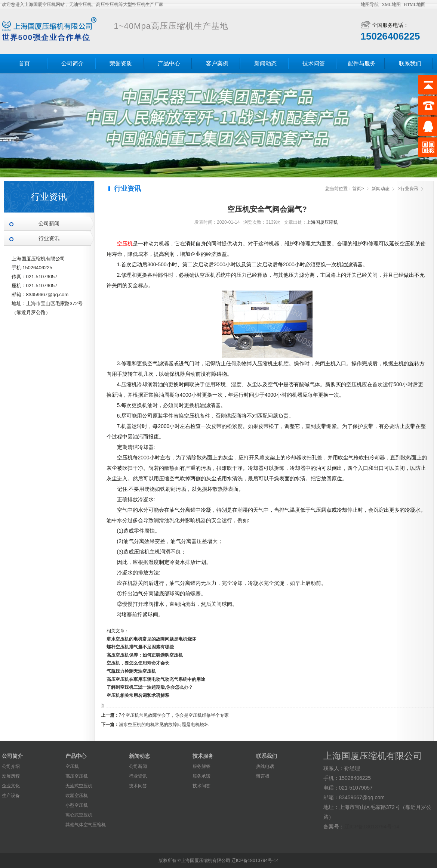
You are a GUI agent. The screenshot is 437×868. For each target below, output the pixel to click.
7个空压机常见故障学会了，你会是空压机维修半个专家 (174, 715)
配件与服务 (362, 63)
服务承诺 (201, 776)
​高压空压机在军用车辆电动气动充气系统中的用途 (156, 679)
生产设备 (11, 796)
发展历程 (11, 776)
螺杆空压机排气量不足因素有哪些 (140, 647)
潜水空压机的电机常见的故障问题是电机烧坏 (151, 639)
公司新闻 (49, 224)
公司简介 (73, 63)
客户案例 (217, 63)
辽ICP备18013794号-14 (372, 827)
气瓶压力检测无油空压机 (131, 671)
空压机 (72, 766)
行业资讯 (49, 238)
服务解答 (201, 766)
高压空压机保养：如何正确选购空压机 (145, 655)
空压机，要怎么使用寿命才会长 (138, 663)
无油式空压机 (79, 786)
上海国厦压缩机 (322, 222)
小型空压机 (77, 805)
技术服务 (203, 756)
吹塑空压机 (77, 796)
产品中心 (169, 63)
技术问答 (314, 63)
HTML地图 (415, 4)
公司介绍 (11, 766)
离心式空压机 (79, 815)
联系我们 (410, 63)
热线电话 (265, 766)
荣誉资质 (121, 63)
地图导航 (370, 4)
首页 (24, 63)
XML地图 (391, 4)
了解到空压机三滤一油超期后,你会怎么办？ (150, 687)
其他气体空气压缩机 (86, 825)
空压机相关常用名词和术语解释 (138, 695)
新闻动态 (265, 63)
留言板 (263, 776)
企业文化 (11, 786)
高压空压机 (77, 776)
